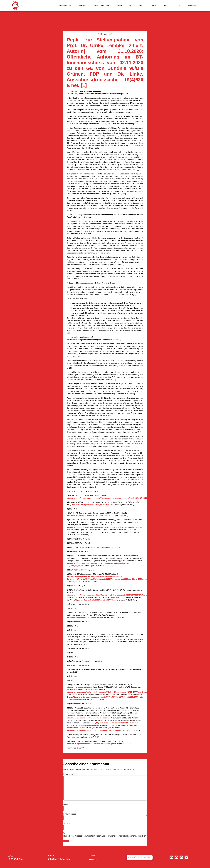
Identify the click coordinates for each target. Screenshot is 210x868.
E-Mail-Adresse (70, 814)
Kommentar (69, 774)
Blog (166, 6)
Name (66, 805)
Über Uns (82, 6)
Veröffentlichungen (101, 6)
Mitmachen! (193, 6)
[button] (140, 857)
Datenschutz (93, 859)
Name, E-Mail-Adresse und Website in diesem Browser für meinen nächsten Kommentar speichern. (105, 836)
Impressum (93, 855)
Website (67, 824)
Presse (119, 6)
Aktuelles (153, 6)
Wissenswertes (135, 6)
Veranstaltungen (64, 6)
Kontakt (178, 6)
